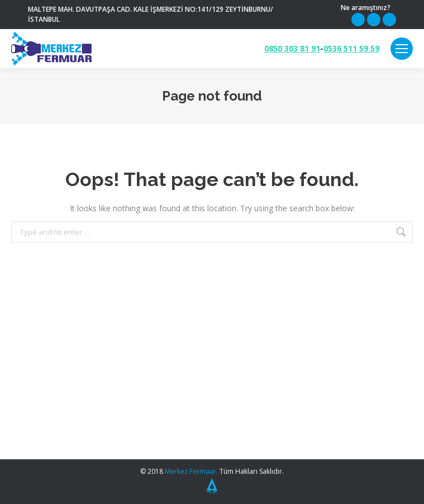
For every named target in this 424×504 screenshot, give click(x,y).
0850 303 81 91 (292, 49)
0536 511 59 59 (351, 49)
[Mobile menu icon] (402, 49)
